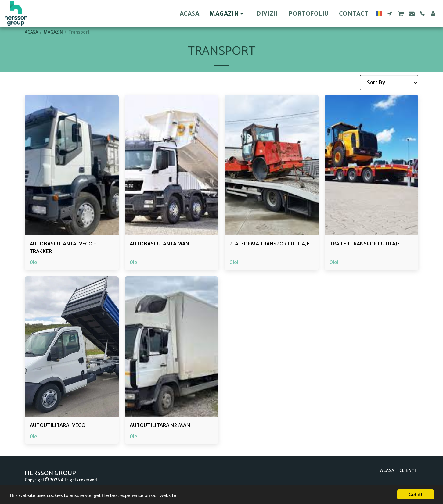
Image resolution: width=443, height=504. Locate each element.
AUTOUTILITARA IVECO (58, 425)
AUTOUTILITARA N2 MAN (160, 425)
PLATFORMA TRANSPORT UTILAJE (270, 244)
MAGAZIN (53, 32)
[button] (390, 14)
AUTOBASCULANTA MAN (159, 244)
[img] (72, 165)
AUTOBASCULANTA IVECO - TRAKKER (63, 248)
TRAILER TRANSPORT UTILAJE (365, 244)
